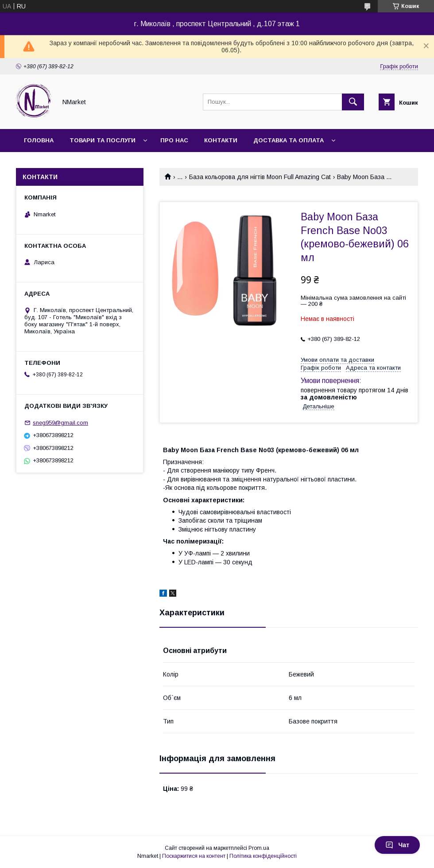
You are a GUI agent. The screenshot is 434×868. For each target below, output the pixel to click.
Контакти (221, 140)
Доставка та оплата (289, 140)
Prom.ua (259, 848)
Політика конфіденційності (263, 856)
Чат (397, 845)
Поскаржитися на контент (194, 856)
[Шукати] (353, 102)
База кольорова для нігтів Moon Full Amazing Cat (260, 177)
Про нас (174, 140)
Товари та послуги (103, 140)
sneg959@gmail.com (60, 423)
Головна (39, 140)
